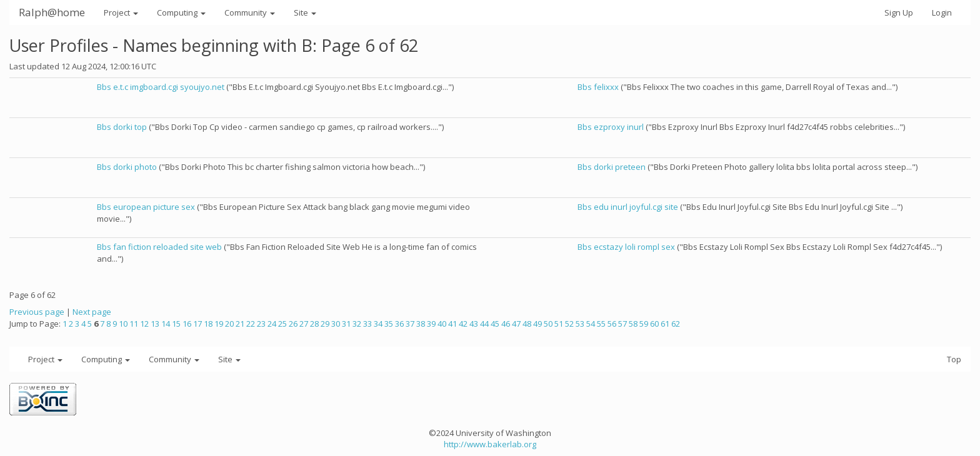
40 (442, 324)
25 (282, 324)
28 (314, 324)
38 (421, 324)
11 (134, 324)
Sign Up (899, 12)
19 (219, 324)
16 (187, 324)
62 (676, 324)
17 (197, 324)
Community (250, 12)
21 (240, 324)
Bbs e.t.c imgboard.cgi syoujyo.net (161, 87)
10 (123, 324)
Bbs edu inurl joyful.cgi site (628, 207)
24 (272, 324)
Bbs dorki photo (127, 167)
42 (463, 324)
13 (155, 324)
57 (622, 324)
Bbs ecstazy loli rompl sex (626, 247)
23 (261, 324)
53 (580, 324)
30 (336, 324)
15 (176, 324)
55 (601, 324)
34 (378, 324)
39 (431, 324)
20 (229, 324)
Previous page (37, 312)
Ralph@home (52, 12)
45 (495, 324)
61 (665, 324)
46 (506, 324)
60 (654, 324)
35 (389, 324)
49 (537, 324)
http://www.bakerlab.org (490, 444)
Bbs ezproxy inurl (611, 127)
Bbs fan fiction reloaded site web (159, 247)
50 (548, 324)
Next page (92, 312)
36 (399, 324)
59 (644, 324)
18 (208, 324)
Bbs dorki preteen (612, 167)
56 (612, 324)
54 (591, 324)
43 (474, 324)
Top (954, 359)
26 (293, 324)
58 (633, 324)
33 (367, 324)
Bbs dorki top (122, 127)
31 (346, 324)
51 (559, 324)
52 (569, 324)
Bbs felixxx (598, 87)
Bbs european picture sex (146, 207)
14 (166, 324)
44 (484, 324)
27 (304, 324)
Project (121, 12)
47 (516, 324)
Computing (181, 12)
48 (527, 324)
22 (251, 324)
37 (410, 324)
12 (144, 324)
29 (325, 324)
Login (942, 12)
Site (305, 12)
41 (452, 324)
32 (357, 324)
